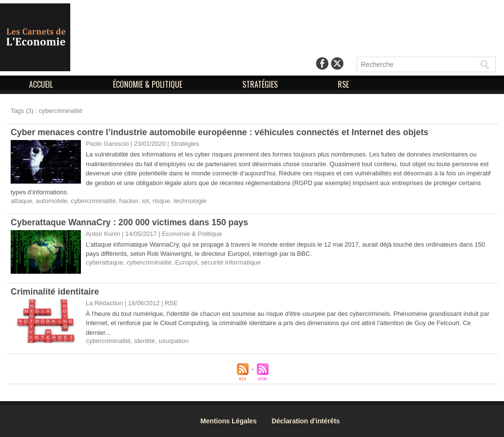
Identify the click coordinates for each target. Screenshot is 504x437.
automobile (51, 201)
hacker (126, 201)
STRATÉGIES (261, 84)
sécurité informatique (228, 262)
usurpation (172, 341)
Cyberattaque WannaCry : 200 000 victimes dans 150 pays (131, 222)
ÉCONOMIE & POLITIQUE (149, 84)
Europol (184, 262)
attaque (21, 201)
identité (143, 341)
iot (142, 201)
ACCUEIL (42, 84)
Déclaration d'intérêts (309, 421)
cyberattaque (104, 262)
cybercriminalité (92, 201)
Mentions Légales (230, 421)
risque (158, 201)
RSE (343, 84)
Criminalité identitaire (55, 292)
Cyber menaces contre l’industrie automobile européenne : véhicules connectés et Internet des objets (221, 132)
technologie (186, 201)
